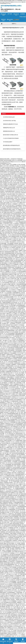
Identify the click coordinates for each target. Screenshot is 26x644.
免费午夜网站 (13, 501)
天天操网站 (22, 265)
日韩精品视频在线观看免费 (12, 207)
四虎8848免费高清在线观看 (13, 556)
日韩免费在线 (21, 479)
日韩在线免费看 (18, 415)
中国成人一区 (19, 459)
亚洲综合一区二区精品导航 (12, 226)
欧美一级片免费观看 (11, 356)
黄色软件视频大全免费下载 (10, 563)
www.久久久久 (17, 298)
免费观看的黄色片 (19, 335)
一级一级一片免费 (13, 479)
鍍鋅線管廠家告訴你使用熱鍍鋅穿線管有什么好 (13, 149)
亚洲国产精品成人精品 (7, 176)
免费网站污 (8, 455)
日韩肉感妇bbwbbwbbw (9, 381)
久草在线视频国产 (13, 581)
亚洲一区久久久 (21, 594)
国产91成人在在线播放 (8, 415)
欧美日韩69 (3, 467)
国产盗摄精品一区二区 (20, 410)
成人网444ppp (17, 428)
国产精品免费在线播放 (9, 198)
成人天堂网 (10, 404)
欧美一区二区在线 (11, 217)
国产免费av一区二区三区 (9, 388)
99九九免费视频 (19, 445)
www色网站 (19, 567)
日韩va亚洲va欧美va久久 (16, 624)
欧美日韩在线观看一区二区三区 (7, 288)
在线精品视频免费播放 (8, 222)
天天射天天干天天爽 (13, 604)
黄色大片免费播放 (20, 255)
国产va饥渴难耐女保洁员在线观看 (9, 602)
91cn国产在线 (21, 559)
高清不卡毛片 (15, 301)
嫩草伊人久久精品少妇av (7, 231)
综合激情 (6, 474)
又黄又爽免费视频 (4, 295)
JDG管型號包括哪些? (8, 142)
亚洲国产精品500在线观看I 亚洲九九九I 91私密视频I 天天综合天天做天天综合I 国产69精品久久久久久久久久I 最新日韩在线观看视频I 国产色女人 (13, 2)
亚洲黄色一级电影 (4, 456)
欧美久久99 (22, 228)
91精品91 (5, 528)
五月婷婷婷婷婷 (6, 391)
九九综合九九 (19, 324)
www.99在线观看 (8, 618)
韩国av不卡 (21, 170)
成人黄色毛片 (19, 597)
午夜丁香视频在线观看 (5, 600)
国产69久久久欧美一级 (8, 233)
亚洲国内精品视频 (21, 621)
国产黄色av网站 (19, 253)
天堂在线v (13, 597)
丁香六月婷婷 (13, 522)
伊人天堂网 (3, 165)
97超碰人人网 (9, 165)
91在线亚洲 (19, 632)
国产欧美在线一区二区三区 (17, 302)
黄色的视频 (13, 546)
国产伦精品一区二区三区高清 (6, 463)
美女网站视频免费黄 (19, 260)
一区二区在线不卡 (13, 290)
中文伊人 (10, 269)
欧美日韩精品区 (20, 522)
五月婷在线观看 (13, 308)
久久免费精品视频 (6, 219)
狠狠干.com (21, 618)
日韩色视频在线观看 (20, 474)
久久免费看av (7, 319)
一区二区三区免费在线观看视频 (16, 177)
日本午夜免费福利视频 (10, 335)
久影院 (14, 341)
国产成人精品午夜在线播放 (9, 376)
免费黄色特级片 (10, 355)
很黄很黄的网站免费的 (10, 252)
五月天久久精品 (21, 242)
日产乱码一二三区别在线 (20, 288)
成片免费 (11, 504)
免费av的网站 (17, 609)
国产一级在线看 (7, 228)
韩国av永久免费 (6, 519)
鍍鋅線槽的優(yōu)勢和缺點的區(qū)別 (11, 145)
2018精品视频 (3, 243)
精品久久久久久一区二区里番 (10, 631)
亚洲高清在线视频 (12, 345)
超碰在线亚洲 (5, 273)
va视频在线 (5, 374)
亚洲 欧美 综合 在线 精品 (18, 612)
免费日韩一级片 (19, 450)
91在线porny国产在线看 (5, 411)
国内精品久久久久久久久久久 (7, 280)
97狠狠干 (2, 169)
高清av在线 (20, 631)
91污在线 (5, 625)
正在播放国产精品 (19, 200)
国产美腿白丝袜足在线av (7, 212)
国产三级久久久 (17, 259)
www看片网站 (16, 336)
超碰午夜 (13, 284)
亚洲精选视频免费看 (5, 338)
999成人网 (6, 626)
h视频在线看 (21, 210)
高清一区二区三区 (21, 274)
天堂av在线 (12, 598)
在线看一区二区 (6, 457)
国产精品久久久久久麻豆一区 (13, 574)
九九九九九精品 (21, 184)
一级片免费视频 (6, 188)
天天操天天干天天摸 (14, 329)
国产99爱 (23, 408)
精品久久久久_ (12, 374)
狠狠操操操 (18, 218)
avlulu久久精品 (20, 402)
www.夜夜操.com (18, 577)
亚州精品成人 (15, 505)
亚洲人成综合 (13, 431)
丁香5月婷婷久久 (13, 242)
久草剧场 (17, 442)
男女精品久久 (9, 488)
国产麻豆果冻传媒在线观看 (14, 172)
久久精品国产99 (20, 273)
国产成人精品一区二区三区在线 (19, 317)
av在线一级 (9, 346)
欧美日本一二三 (17, 635)
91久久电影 (8, 560)
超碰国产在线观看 (10, 260)
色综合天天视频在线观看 (16, 322)
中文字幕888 (12, 248)
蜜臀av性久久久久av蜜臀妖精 (12, 265)
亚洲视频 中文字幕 (17, 165)
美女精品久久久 (11, 257)
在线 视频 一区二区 (4, 433)
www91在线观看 (17, 467)
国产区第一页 (17, 528)
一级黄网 (17, 600)
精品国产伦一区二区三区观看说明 (8, 529)
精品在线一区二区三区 (15, 412)
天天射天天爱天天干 (12, 507)
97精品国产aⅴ (5, 604)
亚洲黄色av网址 (11, 267)
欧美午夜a (13, 459)
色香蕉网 (16, 243)
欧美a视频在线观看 (4, 559)
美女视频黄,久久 (17, 249)
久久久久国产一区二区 (15, 319)
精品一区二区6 (3, 549)
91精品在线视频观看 (9, 609)
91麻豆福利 (18, 248)
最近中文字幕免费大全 (11, 595)
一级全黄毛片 (21, 256)
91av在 (16, 245)
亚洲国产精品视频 (8, 440)
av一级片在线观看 (9, 190)
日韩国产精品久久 (19, 549)
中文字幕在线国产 (20, 356)
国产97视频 (15, 552)
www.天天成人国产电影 (5, 608)
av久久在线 (23, 176)
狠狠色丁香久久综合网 (14, 179)
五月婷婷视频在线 (18, 360)
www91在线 (14, 446)
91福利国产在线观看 (5, 497)
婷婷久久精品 (20, 345)
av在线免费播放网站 (21, 305)
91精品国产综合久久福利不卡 (12, 325)
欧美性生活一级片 (21, 300)
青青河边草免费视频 (14, 516)
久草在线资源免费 (19, 424)
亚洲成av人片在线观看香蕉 (16, 576)
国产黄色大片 (13, 621)
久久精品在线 (7, 569)
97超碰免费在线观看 (10, 218)
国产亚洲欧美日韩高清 (13, 369)
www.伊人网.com (13, 484)
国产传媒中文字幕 (10, 197)
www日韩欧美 (17, 280)
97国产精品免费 (4, 481)
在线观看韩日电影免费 (12, 495)
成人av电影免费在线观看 (6, 397)
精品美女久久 (7, 597)
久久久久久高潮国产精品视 (6, 294)
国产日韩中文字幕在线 (8, 570)
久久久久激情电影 (10, 629)
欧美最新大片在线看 (5, 484)
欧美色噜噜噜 (23, 556)
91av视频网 (23, 286)
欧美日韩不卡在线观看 (18, 231)
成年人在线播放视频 (14, 557)
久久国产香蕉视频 (12, 567)
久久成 (1, 415)
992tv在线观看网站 (17, 460)
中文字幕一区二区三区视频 (8, 298)
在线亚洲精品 (21, 446)
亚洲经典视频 (4, 556)
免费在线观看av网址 (10, 410)
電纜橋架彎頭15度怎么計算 (9, 128)
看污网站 (23, 548)
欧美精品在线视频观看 (15, 169)
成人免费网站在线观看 (8, 259)
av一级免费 (17, 605)
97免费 (13, 588)
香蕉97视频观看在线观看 (14, 236)
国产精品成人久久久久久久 (19, 432)
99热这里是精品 (16, 524)
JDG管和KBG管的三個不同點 (9, 121)
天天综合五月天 (21, 604)
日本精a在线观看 (17, 463)
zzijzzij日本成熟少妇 (6, 443)
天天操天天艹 (3, 574)
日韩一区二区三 (13, 181)
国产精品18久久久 (4, 370)
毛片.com (11, 360)
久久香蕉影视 (12, 511)
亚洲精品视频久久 (11, 377)
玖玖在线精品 (22, 505)
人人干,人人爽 (6, 300)
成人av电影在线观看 (10, 349)
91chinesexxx (3, 221)
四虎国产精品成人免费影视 (17, 500)
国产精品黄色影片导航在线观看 (18, 395)
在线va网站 (21, 628)
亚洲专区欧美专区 (4, 470)
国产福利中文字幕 (4, 511)
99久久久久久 (10, 249)
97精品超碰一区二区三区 (8, 343)
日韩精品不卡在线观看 (9, 521)
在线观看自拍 (6, 555)
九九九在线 (19, 501)
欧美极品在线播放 (8, 210)
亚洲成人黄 (15, 312)
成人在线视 (4, 495)
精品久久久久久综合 (11, 287)
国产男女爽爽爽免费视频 (9, 331)
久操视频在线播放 (10, 366)
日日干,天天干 (13, 203)
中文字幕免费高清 (22, 614)
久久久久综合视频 (14, 569)
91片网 (2, 605)
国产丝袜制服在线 (21, 386)
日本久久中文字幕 (6, 407)
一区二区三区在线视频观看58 (16, 418)
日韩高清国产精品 (9, 232)
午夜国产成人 (11, 514)
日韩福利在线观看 (12, 187)
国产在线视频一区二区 (17, 539)
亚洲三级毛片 (5, 277)
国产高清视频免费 (5, 360)
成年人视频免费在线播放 (13, 531)
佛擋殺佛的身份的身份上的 (9, 131)
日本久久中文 (7, 422)
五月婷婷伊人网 (23, 398)
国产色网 (23, 328)
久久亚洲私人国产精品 (18, 504)
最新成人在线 (15, 616)
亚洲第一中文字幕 (6, 279)
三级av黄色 (18, 508)
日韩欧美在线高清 (7, 214)
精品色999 (18, 388)
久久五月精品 (6, 241)
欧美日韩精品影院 (16, 548)
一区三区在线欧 (11, 445)
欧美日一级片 (18, 252)
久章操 (8, 419)
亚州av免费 (23, 570)
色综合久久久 (17, 521)
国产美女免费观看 (21, 455)
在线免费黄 (8, 364)
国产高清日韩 (16, 315)
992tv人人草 (11, 295)
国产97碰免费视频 (18, 425)
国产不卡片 (23, 336)
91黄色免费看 (15, 393)
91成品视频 (7, 169)
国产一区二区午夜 (19, 564)
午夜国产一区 (9, 328)
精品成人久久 (14, 614)
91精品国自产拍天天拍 (19, 197)
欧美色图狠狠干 (6, 533)
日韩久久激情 (18, 331)
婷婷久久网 (14, 174)
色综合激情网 (10, 400)
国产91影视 (15, 618)
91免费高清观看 (22, 545)
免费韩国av (3, 532)
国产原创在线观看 (20, 374)
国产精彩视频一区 (7, 401)
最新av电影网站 (11, 350)
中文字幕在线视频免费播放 (19, 573)
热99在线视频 (22, 179)
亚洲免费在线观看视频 (16, 515)
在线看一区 (22, 393)
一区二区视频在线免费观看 (18, 488)
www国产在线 (13, 279)
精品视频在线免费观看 (16, 525)
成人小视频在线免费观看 (5, 302)
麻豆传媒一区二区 (10, 607)
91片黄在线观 (10, 348)
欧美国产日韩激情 (22, 359)
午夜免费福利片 (19, 205)
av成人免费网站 (9, 315)
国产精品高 (9, 317)
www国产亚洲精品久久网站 (12, 170)
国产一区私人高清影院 (15, 407)
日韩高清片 (23, 555)
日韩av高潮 (9, 194)
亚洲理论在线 (10, 215)
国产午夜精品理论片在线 (8, 577)
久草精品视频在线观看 (18, 502)
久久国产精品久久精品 (8, 224)
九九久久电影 (18, 310)
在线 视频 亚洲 (15, 380)
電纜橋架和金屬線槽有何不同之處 (10, 124)
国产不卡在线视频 (5, 557)
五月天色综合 (13, 391)
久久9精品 (3, 594)
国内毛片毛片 (21, 196)
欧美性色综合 (14, 196)
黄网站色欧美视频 (12, 632)
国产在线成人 (13, 338)
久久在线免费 (14, 270)
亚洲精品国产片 (13, 211)
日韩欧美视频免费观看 (17, 357)
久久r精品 (19, 270)
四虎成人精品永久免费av (19, 585)
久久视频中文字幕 (21, 484)
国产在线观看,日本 (19, 304)
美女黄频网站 (14, 353)
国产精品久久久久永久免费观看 (12, 332)
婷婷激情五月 (11, 622)
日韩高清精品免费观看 (21, 457)
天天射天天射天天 (15, 398)
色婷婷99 (24, 466)
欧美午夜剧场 (21, 312)
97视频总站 (20, 290)
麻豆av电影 (3, 410)
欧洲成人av (18, 532)
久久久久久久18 (8, 393)
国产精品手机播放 (4, 571)
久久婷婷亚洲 (17, 490)
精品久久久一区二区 (12, 402)
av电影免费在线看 (20, 376)
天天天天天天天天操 (19, 629)
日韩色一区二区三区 (16, 636)
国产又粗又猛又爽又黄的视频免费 (17, 453)
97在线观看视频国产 (11, 593)
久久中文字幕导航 (10, 363)
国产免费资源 (6, 516)
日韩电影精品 (22, 436)
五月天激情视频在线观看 (6, 380)
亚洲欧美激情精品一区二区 (18, 201)
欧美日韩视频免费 (18, 400)
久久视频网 (20, 250)
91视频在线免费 (15, 401)
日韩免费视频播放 (13, 456)
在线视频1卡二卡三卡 (15, 553)
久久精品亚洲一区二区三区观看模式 (14, 449)
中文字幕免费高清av (18, 212)
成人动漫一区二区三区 (19, 607)
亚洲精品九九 (5, 514)
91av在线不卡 (7, 412)
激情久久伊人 (12, 474)
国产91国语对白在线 (11, 532)
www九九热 (17, 366)
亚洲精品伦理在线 (22, 615)
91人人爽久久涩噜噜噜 (16, 608)
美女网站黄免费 (7, 174)
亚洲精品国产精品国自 (8, 502)
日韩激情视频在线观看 (10, 191)
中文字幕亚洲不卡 (12, 562)
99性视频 (2, 512)
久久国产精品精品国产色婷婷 (20, 233)
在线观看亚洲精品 (13, 370)
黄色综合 (15, 232)
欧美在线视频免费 (18, 295)
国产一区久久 (5, 225)
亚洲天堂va (5, 421)
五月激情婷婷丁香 (6, 246)
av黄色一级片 (17, 198)
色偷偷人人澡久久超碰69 (6, 616)
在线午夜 (20, 616)
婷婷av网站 (14, 473)
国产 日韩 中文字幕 (4, 229)
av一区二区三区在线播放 (7, 585)
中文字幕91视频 (12, 305)
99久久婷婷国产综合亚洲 (16, 246)
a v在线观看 (14, 318)
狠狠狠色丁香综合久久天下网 (18, 326)
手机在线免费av (19, 350)
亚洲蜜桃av (8, 469)
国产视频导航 (12, 304)
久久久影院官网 (5, 248)
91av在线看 (23, 366)
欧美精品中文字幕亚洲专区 (14, 408)
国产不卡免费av (12, 394)
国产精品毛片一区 (14, 307)
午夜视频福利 (9, 550)
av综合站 (23, 293)
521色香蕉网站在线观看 (16, 443)
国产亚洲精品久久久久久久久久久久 (12, 542)
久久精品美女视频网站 (7, 552)
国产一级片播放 (4, 341)
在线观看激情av (13, 300)
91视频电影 (16, 384)
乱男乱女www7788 (13, 229)
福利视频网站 (4, 235)
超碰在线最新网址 (22, 307)
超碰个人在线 (21, 226)
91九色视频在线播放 (5, 307)
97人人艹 (11, 336)
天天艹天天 (4, 414)
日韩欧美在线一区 (5, 177)
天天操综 (10, 352)
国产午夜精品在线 (17, 429)
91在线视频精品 (22, 531)
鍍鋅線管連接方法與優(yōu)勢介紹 (10, 135)
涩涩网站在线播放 (13, 386)
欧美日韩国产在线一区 (6, 459)
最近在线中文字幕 (7, 326)
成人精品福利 (7, 311)
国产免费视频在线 (22, 495)
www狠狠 (19, 456)
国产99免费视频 (6, 283)
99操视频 (11, 470)
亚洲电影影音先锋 (4, 493)
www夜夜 (4, 324)
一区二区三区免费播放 (10, 435)
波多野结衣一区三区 (10, 442)
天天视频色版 (11, 528)
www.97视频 (13, 238)
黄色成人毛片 (22, 243)
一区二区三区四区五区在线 (13, 235)
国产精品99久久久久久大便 (18, 371)
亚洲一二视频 (6, 479)
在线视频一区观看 (5, 308)
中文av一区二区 (7, 395)
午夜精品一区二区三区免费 (6, 539)
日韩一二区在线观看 (11, 324)
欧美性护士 (23, 528)
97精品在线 (13, 457)
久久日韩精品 (20, 498)
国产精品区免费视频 (13, 362)
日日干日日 (6, 166)
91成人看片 (14, 590)
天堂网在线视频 (17, 570)
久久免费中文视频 (16, 176)
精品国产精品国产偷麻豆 (16, 311)
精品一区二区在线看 (17, 471)
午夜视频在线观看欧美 (17, 352)
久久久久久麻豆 (20, 238)
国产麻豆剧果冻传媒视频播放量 (17, 219)
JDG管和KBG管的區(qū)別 (9, 117)
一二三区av (16, 222)
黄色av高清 (13, 283)
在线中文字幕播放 (4, 186)
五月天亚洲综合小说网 (14, 387)
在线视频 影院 (22, 557)
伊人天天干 (22, 538)
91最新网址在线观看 (8, 483)
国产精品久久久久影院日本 (10, 580)
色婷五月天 (14, 455)
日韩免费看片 (19, 217)
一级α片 (11, 384)
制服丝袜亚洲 (20, 583)
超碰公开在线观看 (22, 422)
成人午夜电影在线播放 (16, 587)
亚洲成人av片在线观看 (17, 536)
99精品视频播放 (12, 421)
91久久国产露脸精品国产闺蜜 (6, 180)
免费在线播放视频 (19, 334)
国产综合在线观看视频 (5, 546)
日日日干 (20, 362)
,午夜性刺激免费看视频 (21, 284)
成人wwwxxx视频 (4, 367)
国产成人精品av (16, 512)
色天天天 (8, 200)
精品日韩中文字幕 (13, 545)
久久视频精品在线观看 (10, 476)
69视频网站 (14, 364)
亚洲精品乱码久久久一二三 (7, 471)
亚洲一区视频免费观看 (11, 509)
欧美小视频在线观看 (13, 256)
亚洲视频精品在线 (6, 321)
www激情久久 (5, 632)
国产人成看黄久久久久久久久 (11, 628)
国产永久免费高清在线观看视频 (7, 245)
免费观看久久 (20, 602)
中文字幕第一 (21, 181)
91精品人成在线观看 (13, 417)
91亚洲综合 (17, 598)
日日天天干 (7, 553)
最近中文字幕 (16, 190)
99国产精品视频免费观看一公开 (17, 262)
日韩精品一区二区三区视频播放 (15, 367)
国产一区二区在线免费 (7, 293)
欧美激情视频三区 (16, 346)
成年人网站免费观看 (13, 615)
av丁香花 (10, 341)
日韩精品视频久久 (4, 290)
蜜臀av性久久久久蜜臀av (12, 314)
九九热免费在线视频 (9, 425)
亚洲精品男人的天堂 (20, 191)
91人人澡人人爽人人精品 (18, 447)
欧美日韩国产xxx (15, 535)
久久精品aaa (10, 490)
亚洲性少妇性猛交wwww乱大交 (9, 167)
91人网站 (20, 314)
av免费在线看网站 (4, 387)
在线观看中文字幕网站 (13, 359)
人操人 (15, 483)
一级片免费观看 (10, 243)
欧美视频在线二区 (19, 267)
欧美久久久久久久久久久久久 (20, 470)
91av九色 (18, 595)
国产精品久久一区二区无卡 (17, 266)
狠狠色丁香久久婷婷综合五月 (19, 294)
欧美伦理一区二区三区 (20, 511)
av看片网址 (12, 166)
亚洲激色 (7, 598)
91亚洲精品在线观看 (15, 519)
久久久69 (18, 529)
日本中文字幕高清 (14, 436)
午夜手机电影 (9, 239)
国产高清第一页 (8, 512)
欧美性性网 (22, 535)
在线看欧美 (15, 540)
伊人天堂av (9, 201)
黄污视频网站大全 (21, 339)
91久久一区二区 (18, 297)
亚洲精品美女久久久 (9, 428)
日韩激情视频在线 (16, 293)
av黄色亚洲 (8, 491)
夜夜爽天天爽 (16, 263)
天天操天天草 (15, 239)
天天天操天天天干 (6, 624)
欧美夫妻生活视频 (19, 571)
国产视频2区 (5, 383)
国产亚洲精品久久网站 (5, 276)
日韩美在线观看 (18, 355)
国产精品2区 (18, 381)
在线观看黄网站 (19, 349)
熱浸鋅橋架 (11, 107)
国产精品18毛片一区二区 (21, 379)
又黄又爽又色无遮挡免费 (15, 555)
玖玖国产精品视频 (14, 611)
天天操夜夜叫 (16, 224)
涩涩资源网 (17, 538)
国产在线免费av (16, 487)
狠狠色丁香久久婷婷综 (17, 194)
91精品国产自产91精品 (19, 225)
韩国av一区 (15, 210)
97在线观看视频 (22, 462)
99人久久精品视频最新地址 (8, 466)
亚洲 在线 (5, 217)
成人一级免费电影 (11, 379)
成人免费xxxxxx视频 (6, 284)
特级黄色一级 (12, 626)
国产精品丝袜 (23, 480)
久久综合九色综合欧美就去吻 (6, 438)
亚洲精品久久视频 (13, 274)
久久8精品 (10, 263)
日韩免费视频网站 (8, 460)
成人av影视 (22, 332)
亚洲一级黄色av (4, 507)
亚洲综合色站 (9, 505)
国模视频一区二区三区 (11, 272)
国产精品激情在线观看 (16, 214)
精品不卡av (5, 345)
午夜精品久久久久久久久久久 (18, 397)
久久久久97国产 (21, 353)
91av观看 (12, 200)
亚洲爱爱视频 (9, 371)
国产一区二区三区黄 (19, 281)
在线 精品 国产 (6, 181)
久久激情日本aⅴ (12, 277)
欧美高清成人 (13, 452)
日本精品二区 (14, 276)
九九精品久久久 (22, 369)
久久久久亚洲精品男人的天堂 (14, 390)
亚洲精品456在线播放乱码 (11, 498)
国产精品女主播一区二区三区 (12, 373)
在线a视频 (10, 487)
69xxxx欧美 (6, 418)
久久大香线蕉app (17, 566)
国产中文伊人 (19, 546)
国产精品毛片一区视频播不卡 (12, 204)
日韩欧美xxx (15, 342)
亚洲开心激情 (22, 491)
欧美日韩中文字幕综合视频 (14, 183)
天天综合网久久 (21, 186)
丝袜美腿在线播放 (16, 328)
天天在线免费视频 (20, 341)
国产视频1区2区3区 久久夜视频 (14, 221)
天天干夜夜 (18, 286)
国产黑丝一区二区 (9, 573)
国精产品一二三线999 (6, 446)
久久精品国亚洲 (13, 250)
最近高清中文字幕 (18, 619)
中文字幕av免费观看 (21, 167)
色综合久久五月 (4, 622)
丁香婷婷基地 (16, 518)
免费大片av (11, 225)
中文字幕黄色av (15, 491)
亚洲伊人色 (3, 287)
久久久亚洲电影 (6, 431)
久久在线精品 (5, 567)
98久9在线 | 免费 (6, 522)
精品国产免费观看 (13, 559)
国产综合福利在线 (19, 435)
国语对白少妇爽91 (15, 486)
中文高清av (20, 601)
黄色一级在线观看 (18, 383)
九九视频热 (11, 383)
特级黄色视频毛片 (9, 432)
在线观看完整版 (20, 562)
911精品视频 (12, 255)
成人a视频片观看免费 (12, 184)
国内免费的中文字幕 (15, 188)
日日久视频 (19, 203)
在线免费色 (4, 531)
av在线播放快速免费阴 (9, 297)
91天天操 (18, 421)
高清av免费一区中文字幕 (13, 494)
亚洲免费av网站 (14, 419)
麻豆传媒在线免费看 (16, 464)
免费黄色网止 (14, 411)
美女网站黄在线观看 (5, 329)
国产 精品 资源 (22, 414)
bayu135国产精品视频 (21, 287)
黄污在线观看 (18, 514)
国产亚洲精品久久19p (13, 493)
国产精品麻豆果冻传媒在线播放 (18, 469)
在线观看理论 (9, 548)
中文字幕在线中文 (13, 186)
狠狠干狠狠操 (13, 533)
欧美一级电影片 (18, 466)
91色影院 (17, 377)
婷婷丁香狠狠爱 (17, 215)
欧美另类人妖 (12, 433)
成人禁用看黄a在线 (10, 439)
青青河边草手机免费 (8, 518)
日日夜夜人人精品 (17, 438)
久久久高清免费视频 (7, 464)
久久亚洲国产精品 (4, 236)
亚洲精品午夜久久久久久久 (17, 560)
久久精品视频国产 (21, 308)
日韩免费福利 (9, 291)
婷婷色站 (19, 391)
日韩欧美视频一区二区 (21, 593)
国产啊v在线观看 (14, 321)
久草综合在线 (17, 193)
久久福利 (7, 242)
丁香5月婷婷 (12, 450)
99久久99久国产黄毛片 (10, 205)
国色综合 (15, 477)
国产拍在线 (9, 208)
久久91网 (10, 536)
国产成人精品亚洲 (12, 273)
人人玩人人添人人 (21, 633)
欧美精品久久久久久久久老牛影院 (7, 310)
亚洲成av (4, 356)
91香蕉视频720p (14, 422)
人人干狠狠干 (7, 322)
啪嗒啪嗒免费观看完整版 (13, 414)
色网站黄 (20, 342)
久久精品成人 (3, 486)
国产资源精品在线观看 (18, 348)
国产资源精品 (23, 235)
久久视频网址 (7, 452)
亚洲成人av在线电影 (12, 633)
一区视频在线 (7, 621)
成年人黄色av (20, 452)
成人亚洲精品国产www (16, 426)
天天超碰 (12, 405)
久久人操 (22, 542)
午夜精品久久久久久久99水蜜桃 (8, 286)
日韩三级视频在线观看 (9, 605)
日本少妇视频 (8, 535)
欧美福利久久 (12, 571)
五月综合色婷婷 (16, 208)
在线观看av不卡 (6, 238)
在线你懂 (13, 600)
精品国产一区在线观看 (13, 462)
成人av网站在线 (10, 619)
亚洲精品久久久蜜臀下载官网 (6, 635)
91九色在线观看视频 (21, 509)
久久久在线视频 (13, 241)
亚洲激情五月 (9, 467)
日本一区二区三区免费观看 (6, 612)
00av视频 (14, 291)
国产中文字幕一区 (21, 483)
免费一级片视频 (11, 549)
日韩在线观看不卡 (15, 228)
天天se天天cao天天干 (8, 591)
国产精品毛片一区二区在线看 (8, 508)
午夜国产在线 (22, 611)
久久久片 (7, 581)
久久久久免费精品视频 (17, 440)
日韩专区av (7, 262)
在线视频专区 (11, 281)
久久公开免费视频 (13, 583)
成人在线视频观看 (12, 173)
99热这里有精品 (19, 433)
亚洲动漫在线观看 (18, 584)
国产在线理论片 (9, 429)
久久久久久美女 (4, 615)
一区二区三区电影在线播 (14, 481)
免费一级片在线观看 (21, 279)
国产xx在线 (23, 598)
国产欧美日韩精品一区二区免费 (14, 543)
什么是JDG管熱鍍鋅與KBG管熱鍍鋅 (11, 138)
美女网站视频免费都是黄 (9, 564)
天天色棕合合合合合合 (8, 477)
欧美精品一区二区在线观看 (16, 497)
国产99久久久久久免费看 (11, 594)
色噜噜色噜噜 (17, 363)
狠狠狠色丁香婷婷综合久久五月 (7, 424)
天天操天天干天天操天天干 (13, 625)
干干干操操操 (4, 400)
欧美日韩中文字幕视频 (6, 318)
